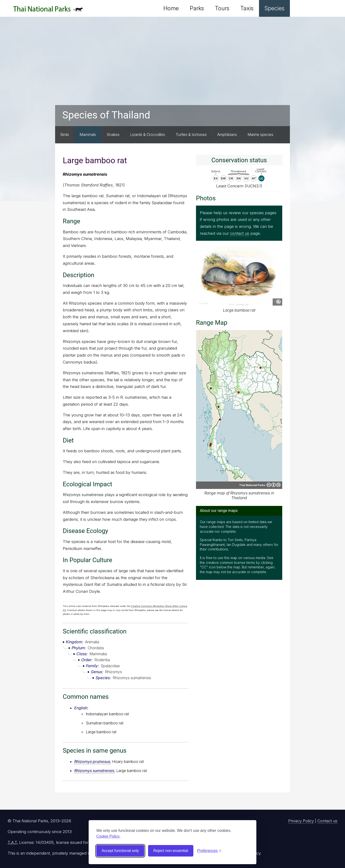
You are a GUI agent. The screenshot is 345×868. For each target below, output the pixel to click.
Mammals (88, 134)
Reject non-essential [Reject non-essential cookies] (171, 851)
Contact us (327, 821)
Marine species (260, 134)
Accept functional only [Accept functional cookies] (120, 851)
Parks (197, 8)
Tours (222, 8)
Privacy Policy (301, 821)
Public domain (278, 302)
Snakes (113, 134)
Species (274, 8)
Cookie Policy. (108, 836)
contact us (240, 233)
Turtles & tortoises (191, 134)
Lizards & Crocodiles (148, 134)
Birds (65, 134)
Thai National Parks (48, 11)
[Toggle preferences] (209, 851)
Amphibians (227, 134)
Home (171, 8)
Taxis (247, 8)
